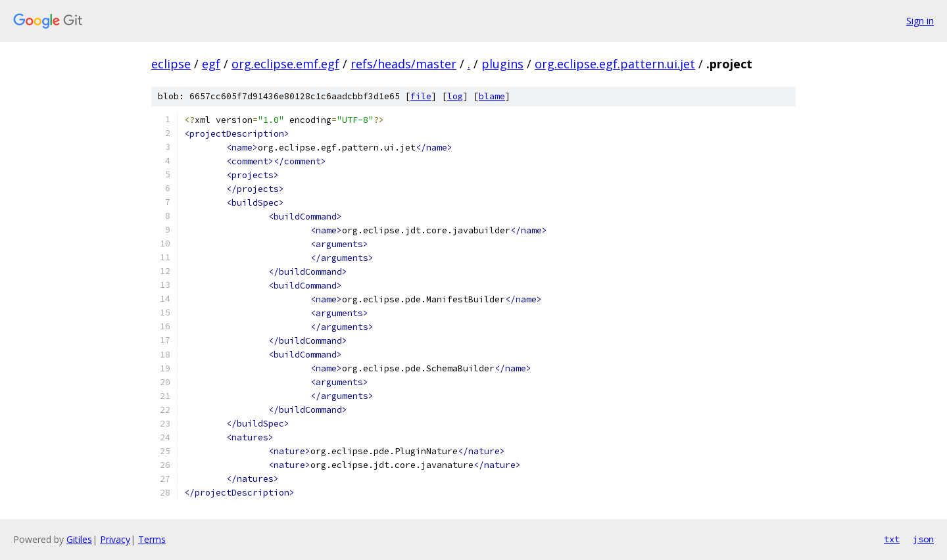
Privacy (115, 539)
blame (492, 96)
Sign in (920, 21)
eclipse (171, 64)
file (421, 96)
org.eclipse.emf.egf (285, 64)
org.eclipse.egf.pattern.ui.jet (615, 64)
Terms (152, 539)
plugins (502, 64)
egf (211, 64)
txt (892, 539)
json (923, 539)
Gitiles (79, 539)
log (455, 96)
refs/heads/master (403, 64)
